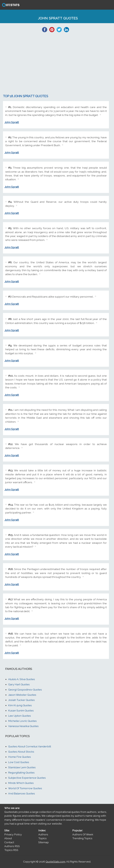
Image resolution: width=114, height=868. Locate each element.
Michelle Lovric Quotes (22, 721)
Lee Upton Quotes (20, 716)
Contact (9, 842)
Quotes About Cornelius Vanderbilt (30, 746)
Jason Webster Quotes (22, 695)
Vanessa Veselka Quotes (23, 726)
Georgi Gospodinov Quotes (25, 690)
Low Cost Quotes (19, 762)
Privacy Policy (13, 834)
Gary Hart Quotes (19, 684)
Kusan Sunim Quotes (21, 710)
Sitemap (43, 842)
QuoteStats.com (55, 862)
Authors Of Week (83, 834)
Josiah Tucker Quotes (21, 700)
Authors (43, 834)
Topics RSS (11, 850)
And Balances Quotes (22, 793)
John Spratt (12, 122)
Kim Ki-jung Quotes (20, 705)
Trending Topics (82, 838)
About (8, 838)
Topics (42, 838)
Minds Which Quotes (21, 783)
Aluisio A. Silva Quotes (22, 679)
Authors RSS (12, 846)
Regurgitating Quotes (21, 773)
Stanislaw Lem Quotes (22, 767)
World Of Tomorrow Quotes (25, 788)
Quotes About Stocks (21, 752)
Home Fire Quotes (20, 757)
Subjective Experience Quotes (27, 778)
